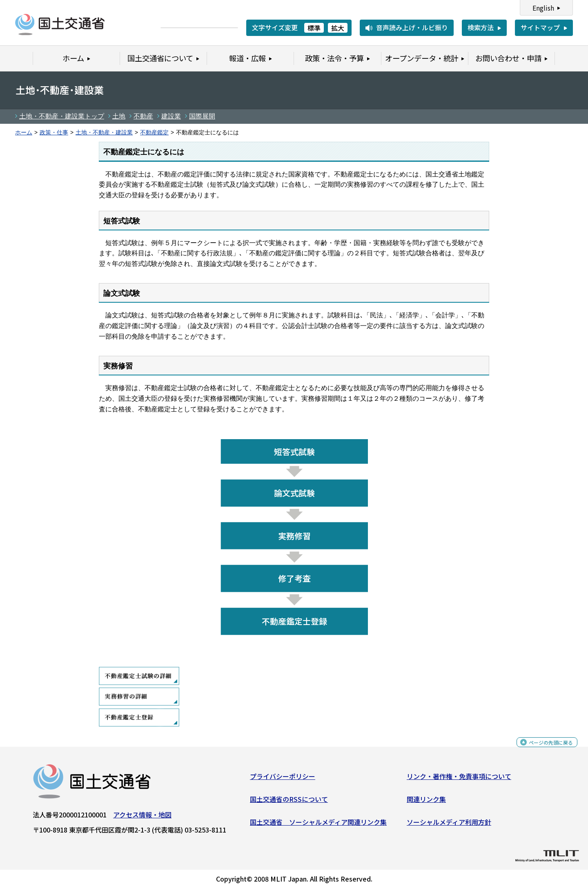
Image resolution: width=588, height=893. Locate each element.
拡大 (338, 28)
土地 (119, 116)
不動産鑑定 (154, 133)
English (543, 8)
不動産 (143, 116)
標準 (314, 28)
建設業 (171, 116)
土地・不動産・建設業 (104, 133)
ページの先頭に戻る (544, 750)
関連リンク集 (426, 802)
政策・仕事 (54, 133)
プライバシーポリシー (283, 779)
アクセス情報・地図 (142, 818)
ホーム (24, 133)
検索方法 (481, 27)
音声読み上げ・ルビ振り (412, 27)
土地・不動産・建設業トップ (62, 116)
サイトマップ (540, 27)
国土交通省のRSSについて (289, 802)
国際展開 (202, 116)
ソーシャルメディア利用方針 (449, 825)
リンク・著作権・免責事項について (459, 779)
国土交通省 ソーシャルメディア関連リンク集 (318, 825)
